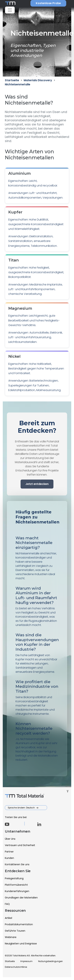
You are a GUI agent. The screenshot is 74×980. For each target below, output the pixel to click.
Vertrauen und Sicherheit (20, 845)
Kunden (9, 858)
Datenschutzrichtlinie (16, 967)
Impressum (26, 961)
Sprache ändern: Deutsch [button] (22, 808)
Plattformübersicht (16, 885)
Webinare (11, 937)
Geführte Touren (15, 931)
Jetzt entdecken (37, 484)
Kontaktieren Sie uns (17, 864)
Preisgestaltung (14, 878)
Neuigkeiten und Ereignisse (21, 944)
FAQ (7, 904)
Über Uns (10, 839)
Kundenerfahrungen (17, 891)
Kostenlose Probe (48, 3)
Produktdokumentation (19, 924)
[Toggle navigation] (10, 10)
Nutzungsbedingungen (50, 961)
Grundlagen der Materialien (21, 898)
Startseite (10, 961)
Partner (9, 852)
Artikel (8, 918)
